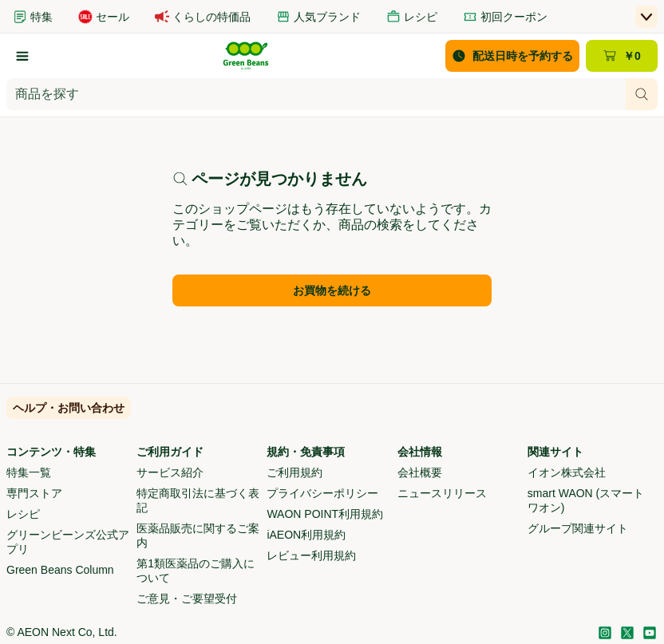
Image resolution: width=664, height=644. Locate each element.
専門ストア (34, 493)
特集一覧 (29, 472)
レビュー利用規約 (311, 555)
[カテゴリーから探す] (22, 56)
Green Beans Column (60, 570)
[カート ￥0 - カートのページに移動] (622, 56)
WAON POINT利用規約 (325, 514)
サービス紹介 (170, 472)
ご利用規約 (294, 472)
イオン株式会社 (567, 472)
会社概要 (420, 472)
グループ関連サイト (578, 528)
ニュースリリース (442, 493)
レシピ (23, 514)
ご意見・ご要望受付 (187, 599)
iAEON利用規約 (306, 535)
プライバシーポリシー (322, 493)
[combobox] (316, 94)
